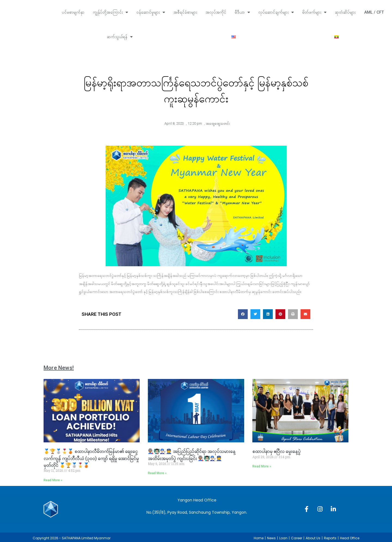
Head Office (350, 538)
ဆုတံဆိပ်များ (345, 12)
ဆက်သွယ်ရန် (120, 37)
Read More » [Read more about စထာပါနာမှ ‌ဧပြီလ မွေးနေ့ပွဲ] (262, 466)
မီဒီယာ (242, 12)
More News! (59, 368)
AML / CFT (374, 12)
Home (259, 538)
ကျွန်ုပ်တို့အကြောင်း (110, 12)
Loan (283, 538)
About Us (313, 538)
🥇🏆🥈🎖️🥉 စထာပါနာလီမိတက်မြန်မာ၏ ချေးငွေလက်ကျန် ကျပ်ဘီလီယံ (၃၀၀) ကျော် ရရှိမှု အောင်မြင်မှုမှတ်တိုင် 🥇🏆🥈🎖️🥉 (91, 458)
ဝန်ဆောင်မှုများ (151, 12)
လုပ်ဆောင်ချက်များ (276, 12)
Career (297, 538)
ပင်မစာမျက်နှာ (73, 12)
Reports (330, 538)
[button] (243, 314)
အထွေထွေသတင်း (218, 123)
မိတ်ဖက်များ (314, 12)
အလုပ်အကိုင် (216, 12)
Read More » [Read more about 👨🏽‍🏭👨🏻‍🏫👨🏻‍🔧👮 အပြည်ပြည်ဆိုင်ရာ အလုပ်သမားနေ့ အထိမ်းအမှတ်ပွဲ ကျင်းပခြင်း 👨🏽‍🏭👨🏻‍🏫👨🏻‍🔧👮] (157, 473)
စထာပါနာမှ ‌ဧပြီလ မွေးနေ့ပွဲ (276, 451)
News (271, 538)
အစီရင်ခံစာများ (185, 12)
